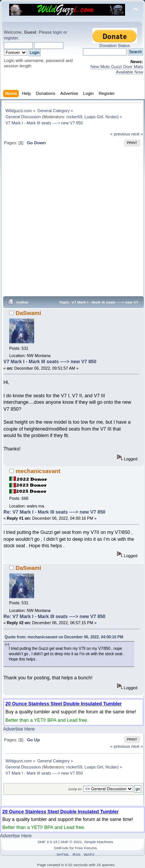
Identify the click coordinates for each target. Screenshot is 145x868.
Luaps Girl (94, 117)
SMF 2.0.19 (48, 842)
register (11, 38)
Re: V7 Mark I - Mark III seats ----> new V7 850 (54, 512)
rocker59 (74, 117)
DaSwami (29, 313)
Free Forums (86, 848)
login (58, 32)
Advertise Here (19, 729)
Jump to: (75, 789)
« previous (120, 134)
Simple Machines (99, 842)
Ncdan (111, 117)
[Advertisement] (72, 224)
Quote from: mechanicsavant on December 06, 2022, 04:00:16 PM (64, 637)
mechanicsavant (38, 471)
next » (137, 134)
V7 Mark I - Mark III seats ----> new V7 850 (50, 362)
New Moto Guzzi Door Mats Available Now (117, 69)
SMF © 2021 (71, 842)
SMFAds (61, 848)
